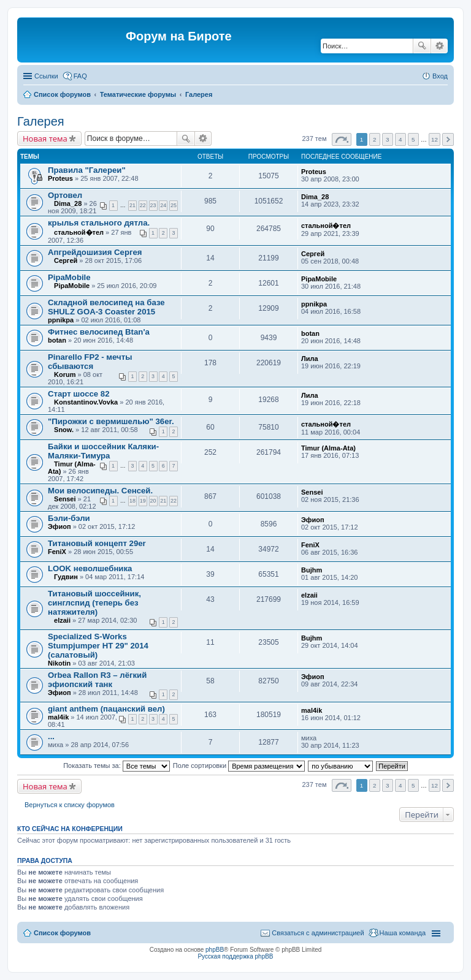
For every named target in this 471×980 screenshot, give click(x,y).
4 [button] (400, 139)
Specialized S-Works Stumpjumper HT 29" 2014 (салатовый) (98, 646)
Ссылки (46, 76)
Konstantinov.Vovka (86, 402)
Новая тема (45, 139)
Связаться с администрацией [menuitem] (318, 933)
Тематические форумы (138, 94)
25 (174, 205)
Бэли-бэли (69, 518)
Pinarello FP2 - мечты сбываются (90, 362)
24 (163, 205)
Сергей (66, 260)
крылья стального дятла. (99, 223)
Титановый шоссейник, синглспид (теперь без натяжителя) (94, 603)
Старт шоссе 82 (79, 394)
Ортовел (65, 195)
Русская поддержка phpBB (235, 956)
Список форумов (62, 94)
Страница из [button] (342, 139)
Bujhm (312, 570)
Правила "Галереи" (87, 170)
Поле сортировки (239, 765)
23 (153, 205)
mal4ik (58, 717)
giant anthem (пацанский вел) (106, 709)
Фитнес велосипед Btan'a (99, 332)
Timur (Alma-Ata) (328, 448)
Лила (310, 359)
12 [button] (435, 139)
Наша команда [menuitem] (403, 933)
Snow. (64, 430)
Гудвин (66, 577)
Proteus (60, 178)
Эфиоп (59, 526)
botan (57, 340)
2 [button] (375, 139)
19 (143, 501)
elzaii (62, 620)
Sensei (65, 499)
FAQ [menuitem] (80, 76)
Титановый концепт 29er (97, 543)
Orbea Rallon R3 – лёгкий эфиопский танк (97, 680)
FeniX (57, 552)
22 (143, 205)
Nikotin (59, 663)
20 (153, 501)
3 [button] (388, 139)
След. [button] (448, 139)
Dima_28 (68, 203)
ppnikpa (61, 320)
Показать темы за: (117, 765)
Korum (65, 374)
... (51, 736)
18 (132, 501)
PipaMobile (69, 277)
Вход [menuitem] (440, 76)
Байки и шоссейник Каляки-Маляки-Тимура (103, 451)
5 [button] (413, 139)
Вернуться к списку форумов (70, 805)
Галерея (199, 94)
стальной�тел (79, 232)
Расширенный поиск (439, 46)
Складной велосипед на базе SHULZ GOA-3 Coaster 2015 (106, 307)
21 (132, 205)
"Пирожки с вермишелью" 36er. (111, 421)
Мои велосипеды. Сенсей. (100, 491)
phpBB (215, 950)
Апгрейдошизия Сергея (95, 252)
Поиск (422, 46)
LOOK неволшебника (90, 568)
